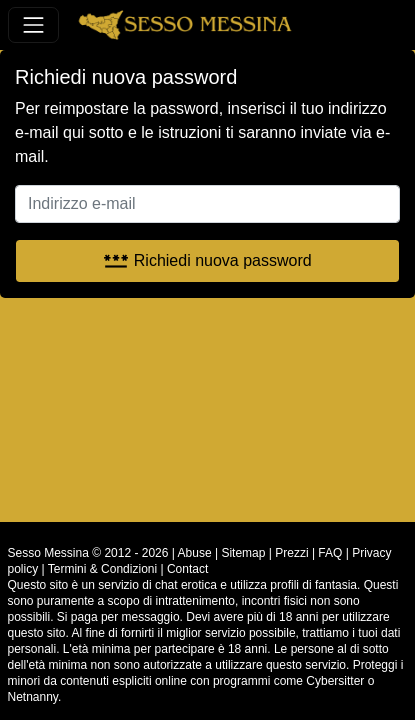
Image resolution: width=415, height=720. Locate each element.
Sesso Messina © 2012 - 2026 (88, 553)
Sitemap (243, 553)
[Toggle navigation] (33, 24)
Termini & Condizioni (102, 569)
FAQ (330, 553)
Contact (187, 569)
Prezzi (291, 553)
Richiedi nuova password (207, 260)
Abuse (195, 553)
